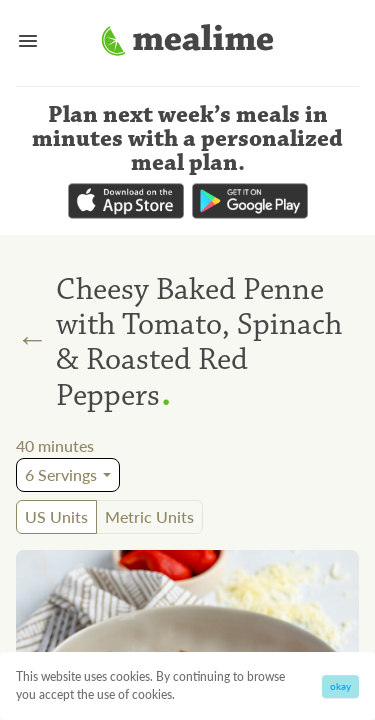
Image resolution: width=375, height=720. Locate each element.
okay (340, 686)
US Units (56, 516)
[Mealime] (187, 43)
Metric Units (149, 516)
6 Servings (61, 474)
